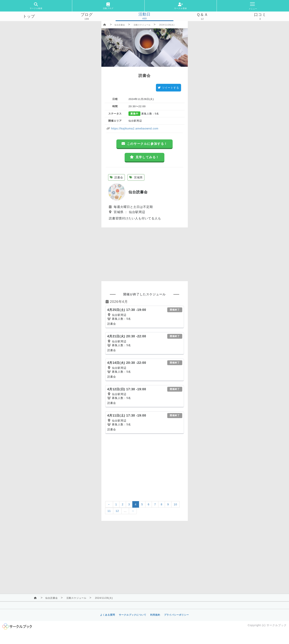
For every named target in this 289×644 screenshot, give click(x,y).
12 (117, 511)
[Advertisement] (145, 254)
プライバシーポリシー (176, 615)
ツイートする (169, 88)
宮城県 (136, 177)
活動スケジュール (142, 25)
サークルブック (277, 625)
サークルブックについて (133, 615)
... (125, 511)
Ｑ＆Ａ (202, 15)
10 (176, 504)
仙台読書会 (120, 25)
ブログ (87, 15)
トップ (29, 16)
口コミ (260, 15)
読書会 (117, 177)
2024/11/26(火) (167, 25)
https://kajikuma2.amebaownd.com (134, 128)
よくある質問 (108, 615)
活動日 (144, 14)
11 (109, 511)
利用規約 (155, 615)
